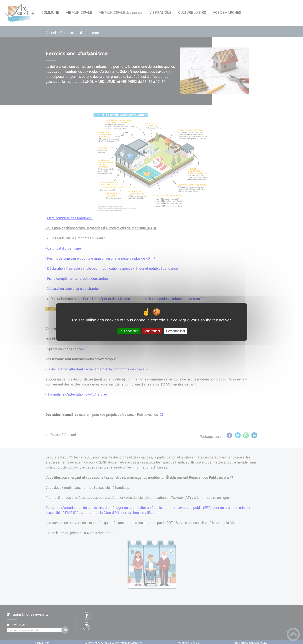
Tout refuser (152, 331)
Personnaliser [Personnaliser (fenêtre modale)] (176, 331)
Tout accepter (129, 331)
